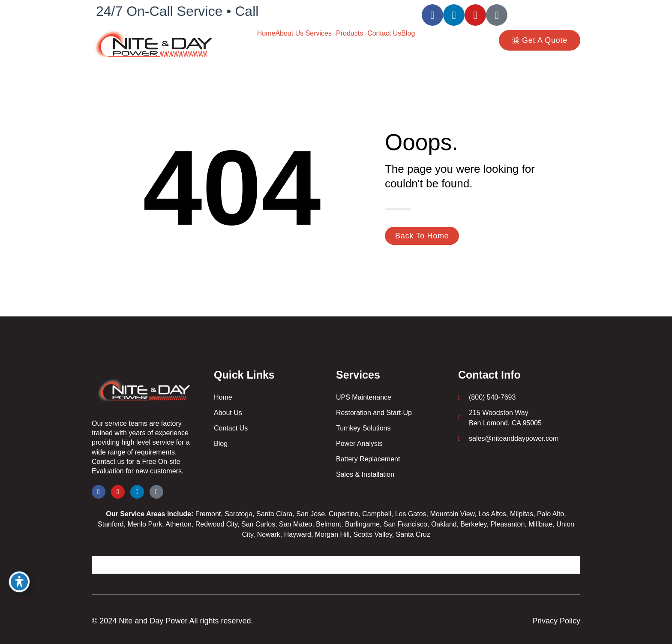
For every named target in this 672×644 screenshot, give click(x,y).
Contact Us (384, 33)
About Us (290, 33)
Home (266, 33)
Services (319, 33)
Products (349, 33)
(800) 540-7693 (309, 11)
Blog (408, 33)
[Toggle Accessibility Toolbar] (19, 582)
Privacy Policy (556, 621)
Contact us (108, 462)
